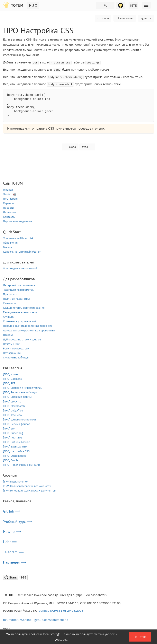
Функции (9, 317)
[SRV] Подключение (15, 482)
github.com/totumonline (51, 620)
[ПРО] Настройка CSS (16, 451)
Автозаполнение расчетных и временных (29, 330)
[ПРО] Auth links (13, 438)
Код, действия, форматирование (24, 308)
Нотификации (12, 353)
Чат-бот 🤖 (10, 194)
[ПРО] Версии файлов (17, 424)
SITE (133, 5)
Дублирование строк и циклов (22, 340)
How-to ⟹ (12, 532)
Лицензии (10, 212)
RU (33, 5)
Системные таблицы (16, 358)
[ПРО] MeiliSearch (14, 406)
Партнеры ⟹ (15, 562)
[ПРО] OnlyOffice (13, 411)
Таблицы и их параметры (19, 290)
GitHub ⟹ (12, 511)
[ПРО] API (9, 383)
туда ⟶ (146, 18)
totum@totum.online (17, 620)
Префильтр (10, 294)
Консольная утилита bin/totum (22, 252)
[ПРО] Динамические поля (19, 420)
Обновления (11, 243)
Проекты (8, 208)
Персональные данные (17, 221)
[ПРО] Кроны (11, 374)
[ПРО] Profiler (11, 460)
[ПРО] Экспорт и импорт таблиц (23, 388)
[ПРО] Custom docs (15, 456)
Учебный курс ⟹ (17, 521)
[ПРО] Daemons (12, 379)
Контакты (9, 217)
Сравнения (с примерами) (19, 321)
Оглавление (125, 18)
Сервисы (9, 203)
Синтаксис (10, 303)
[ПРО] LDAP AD (12, 402)
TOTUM (17, 5)
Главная (8, 190)
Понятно (140, 637)
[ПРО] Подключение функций (21, 465)
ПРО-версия (11, 199)
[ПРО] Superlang (13, 433)
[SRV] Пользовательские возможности (27, 486)
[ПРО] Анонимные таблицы (20, 392)
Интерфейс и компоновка (19, 285)
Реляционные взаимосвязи (20, 312)
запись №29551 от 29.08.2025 (61, 611)
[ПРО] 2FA (9, 429)
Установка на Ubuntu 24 (18, 238)
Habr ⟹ (10, 542)
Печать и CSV (11, 344)
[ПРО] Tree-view (13, 415)
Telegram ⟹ (13, 552)
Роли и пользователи (16, 349)
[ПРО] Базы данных (15, 447)
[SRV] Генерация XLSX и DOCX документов (29, 491)
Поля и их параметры (16, 299)
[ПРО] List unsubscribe (17, 442)
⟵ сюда (103, 18)
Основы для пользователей (20, 268)
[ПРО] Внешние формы (17, 397)
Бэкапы (8, 247)
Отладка (8, 335)
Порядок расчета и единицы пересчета (28, 326)
